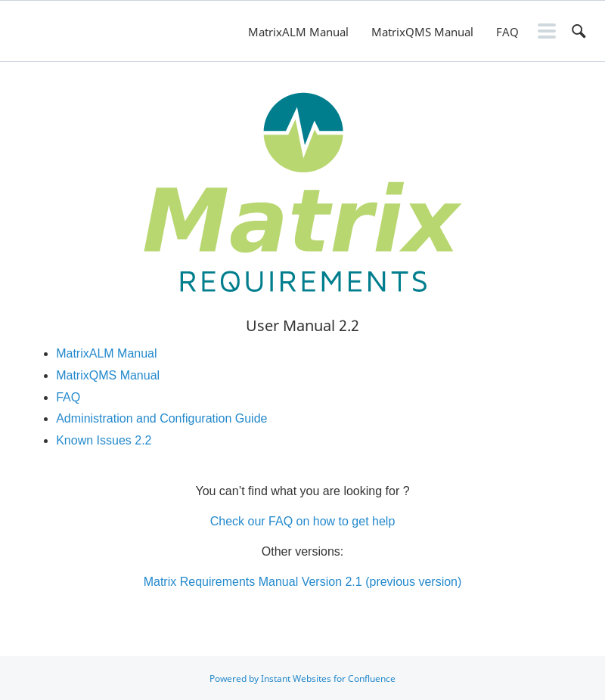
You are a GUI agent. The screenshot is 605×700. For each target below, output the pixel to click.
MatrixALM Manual (298, 32)
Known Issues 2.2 (104, 440)
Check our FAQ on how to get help (303, 521)
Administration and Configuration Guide (161, 418)
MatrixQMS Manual (422, 32)
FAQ (507, 32)
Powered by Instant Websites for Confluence (302, 678)
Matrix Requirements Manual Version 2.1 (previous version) (303, 582)
